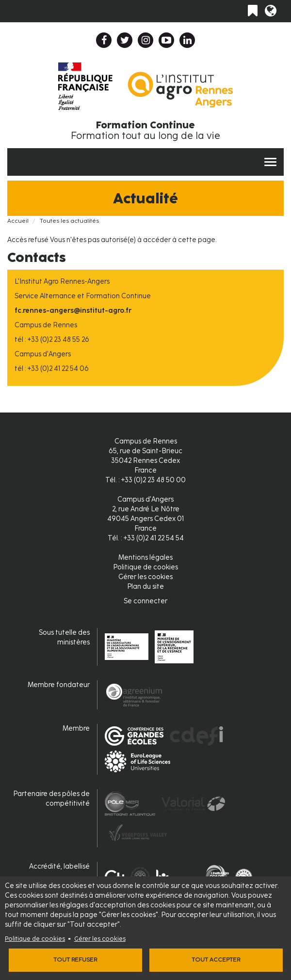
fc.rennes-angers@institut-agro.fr (73, 311)
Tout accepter (216, 960)
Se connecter (145, 601)
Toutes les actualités (69, 221)
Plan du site (145, 587)
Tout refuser (75, 960)
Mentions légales (145, 558)
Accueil (18, 221)
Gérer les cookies (100, 939)
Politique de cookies (35, 939)
